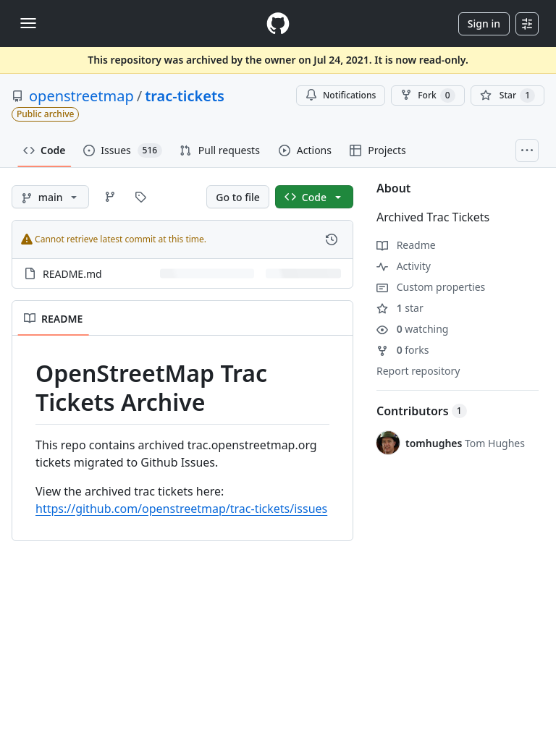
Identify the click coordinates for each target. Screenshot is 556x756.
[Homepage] (278, 24)
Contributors (422, 411)
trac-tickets (185, 96)
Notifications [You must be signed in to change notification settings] (341, 95)
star (400, 308)
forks (403, 350)
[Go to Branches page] (110, 197)
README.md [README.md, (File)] (72, 274)
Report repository (418, 371)
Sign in (484, 24)
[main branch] (50, 197)
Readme (406, 245)
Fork (427, 95)
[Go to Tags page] (140, 197)
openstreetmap (81, 96)
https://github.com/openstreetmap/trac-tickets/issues (181, 509)
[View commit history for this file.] (332, 239)
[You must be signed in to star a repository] (507, 95)
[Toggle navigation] (28, 23)
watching (412, 329)
